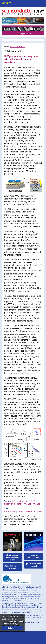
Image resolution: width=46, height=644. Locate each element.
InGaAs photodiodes (19, 501)
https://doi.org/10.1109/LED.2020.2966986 (24, 511)
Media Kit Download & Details (12, 567)
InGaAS (32, 501)
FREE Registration (23, 33)
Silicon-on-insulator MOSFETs (18, 504)
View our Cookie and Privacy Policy (12, 623)
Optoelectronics (18, 47)
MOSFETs (36, 504)
